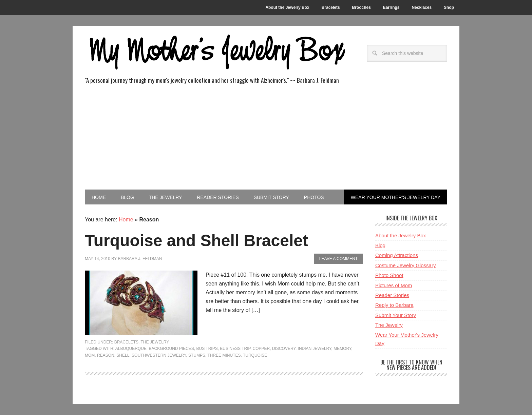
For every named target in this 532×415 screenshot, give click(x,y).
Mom (90, 355)
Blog (380, 245)
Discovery (284, 349)
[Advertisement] (266, 139)
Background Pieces (171, 349)
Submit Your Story (396, 315)
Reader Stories (392, 295)
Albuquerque (131, 349)
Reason (106, 355)
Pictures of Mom (394, 285)
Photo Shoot (389, 275)
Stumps (197, 355)
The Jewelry (155, 342)
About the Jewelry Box (401, 235)
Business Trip (235, 349)
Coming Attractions (397, 255)
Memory (342, 349)
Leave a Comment (338, 259)
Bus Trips (207, 349)
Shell (123, 355)
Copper (261, 349)
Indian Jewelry (315, 349)
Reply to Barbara (394, 305)
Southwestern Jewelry (159, 355)
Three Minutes (224, 355)
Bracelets (126, 342)
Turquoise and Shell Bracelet (196, 241)
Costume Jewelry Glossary (405, 265)
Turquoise (255, 355)
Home (126, 220)
